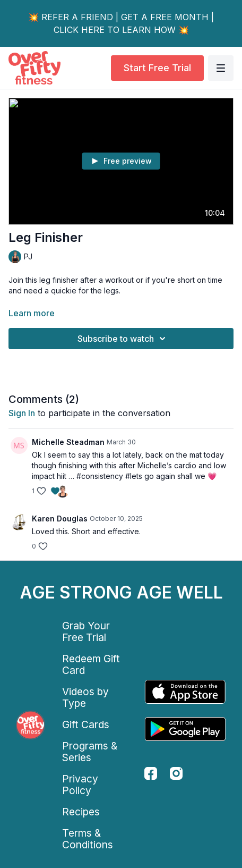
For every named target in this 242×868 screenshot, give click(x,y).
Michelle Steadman (68, 442)
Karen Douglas (60, 519)
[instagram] (176, 773)
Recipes (81, 812)
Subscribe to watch (123, 339)
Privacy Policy (80, 785)
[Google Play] (185, 729)
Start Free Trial (157, 68)
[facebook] (151, 773)
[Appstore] (185, 692)
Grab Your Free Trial (86, 631)
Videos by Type (85, 697)
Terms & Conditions (88, 839)
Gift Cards (86, 724)
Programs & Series (90, 752)
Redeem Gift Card (91, 664)
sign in (22, 413)
